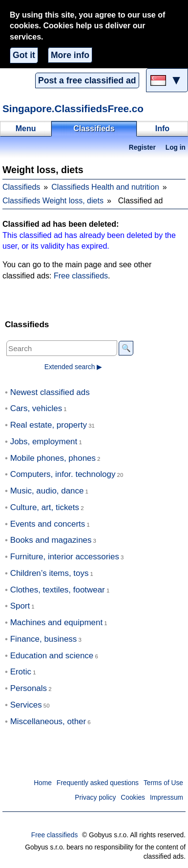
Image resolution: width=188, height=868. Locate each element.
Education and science (52, 656)
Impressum (167, 798)
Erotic (21, 672)
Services (26, 705)
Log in (176, 148)
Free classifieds (81, 276)
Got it (24, 55)
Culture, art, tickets (45, 507)
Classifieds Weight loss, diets (53, 201)
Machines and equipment (56, 622)
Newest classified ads (50, 392)
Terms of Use (163, 783)
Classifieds (21, 187)
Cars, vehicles (36, 408)
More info (70, 55)
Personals (29, 688)
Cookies (133, 798)
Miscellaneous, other (48, 721)
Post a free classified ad (87, 80)
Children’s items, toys (50, 573)
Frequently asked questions (98, 783)
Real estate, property (49, 425)
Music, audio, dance (47, 491)
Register (142, 148)
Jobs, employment (44, 442)
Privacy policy (95, 798)
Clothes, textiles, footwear (58, 590)
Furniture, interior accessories (65, 557)
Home (43, 783)
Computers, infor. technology (63, 474)
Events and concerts (48, 524)
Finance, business (44, 639)
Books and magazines (51, 540)
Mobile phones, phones (53, 458)
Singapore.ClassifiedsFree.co (73, 108)
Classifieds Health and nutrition (105, 187)
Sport (20, 606)
